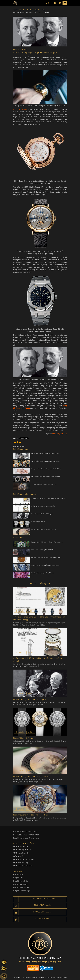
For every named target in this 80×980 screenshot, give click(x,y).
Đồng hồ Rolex (18, 879)
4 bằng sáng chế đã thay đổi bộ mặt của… (43, 507)
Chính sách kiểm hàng (21, 864)
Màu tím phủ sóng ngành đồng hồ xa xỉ (43, 574)
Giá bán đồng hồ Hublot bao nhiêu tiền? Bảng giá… (46, 477)
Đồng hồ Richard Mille (21, 883)
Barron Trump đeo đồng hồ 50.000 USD (43, 551)
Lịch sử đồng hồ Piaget (38, 522)
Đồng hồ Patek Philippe (21, 889)
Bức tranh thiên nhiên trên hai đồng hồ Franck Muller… (47, 543)
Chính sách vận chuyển (21, 854)
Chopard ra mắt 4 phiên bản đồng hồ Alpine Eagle (46, 566)
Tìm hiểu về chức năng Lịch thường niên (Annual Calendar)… (49, 499)
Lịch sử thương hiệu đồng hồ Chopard (42, 515)
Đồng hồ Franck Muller (21, 886)
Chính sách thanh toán (21, 848)
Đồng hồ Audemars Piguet (22, 892)
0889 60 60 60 (31, 833)
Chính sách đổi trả (19, 857)
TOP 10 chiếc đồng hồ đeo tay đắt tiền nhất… (44, 485)
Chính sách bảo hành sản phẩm (24, 861)
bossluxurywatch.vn (59, 434)
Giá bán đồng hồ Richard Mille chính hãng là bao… (46, 462)
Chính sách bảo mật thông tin (23, 867)
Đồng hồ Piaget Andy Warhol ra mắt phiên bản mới (46, 558)
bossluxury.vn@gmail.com (29, 839)
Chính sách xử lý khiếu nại (22, 851)
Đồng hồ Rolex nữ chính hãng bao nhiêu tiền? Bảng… (47, 470)
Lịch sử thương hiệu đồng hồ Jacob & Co (31, 815)
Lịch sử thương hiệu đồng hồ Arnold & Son (44, 530)
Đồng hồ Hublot (19, 876)
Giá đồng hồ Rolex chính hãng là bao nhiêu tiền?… (46, 454)
